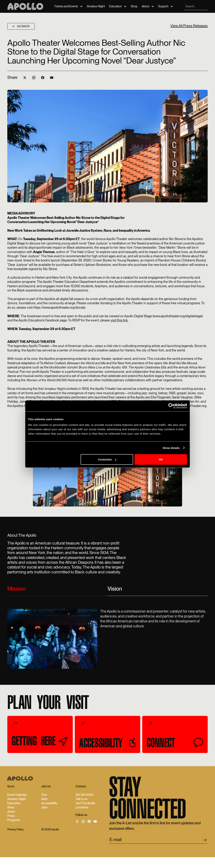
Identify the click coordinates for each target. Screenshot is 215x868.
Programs (14, 820)
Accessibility (49, 803)
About (146, 6)
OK (161, 459)
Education (116, 6)
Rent (44, 799)
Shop (134, 6)
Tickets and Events (66, 6)
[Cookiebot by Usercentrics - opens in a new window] (171, 406)
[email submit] (158, 840)
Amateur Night (96, 6)
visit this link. (119, 320)
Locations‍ (82, 807)
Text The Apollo (85, 803)
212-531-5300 (84, 795)
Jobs (44, 807)
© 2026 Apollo (50, 830)
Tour (44, 795)
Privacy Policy (16, 830)
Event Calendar (17, 795)
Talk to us (81, 799)
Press (11, 816)
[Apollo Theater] (25, 6)
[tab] (57, 590)
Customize (107, 459)
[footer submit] (205, 841)
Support (163, 6)
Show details (171, 448)
